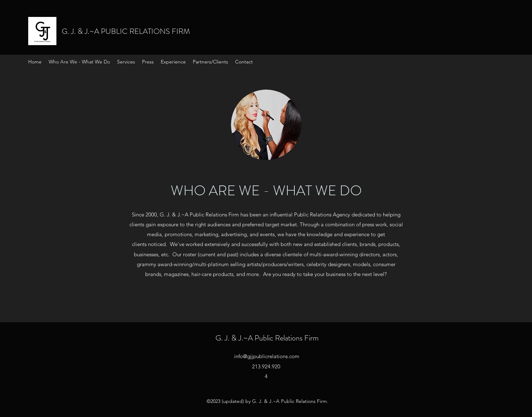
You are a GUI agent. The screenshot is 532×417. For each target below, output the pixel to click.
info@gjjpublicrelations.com (267, 356)
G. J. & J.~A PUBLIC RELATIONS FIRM (126, 31)
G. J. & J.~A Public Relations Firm (267, 338)
